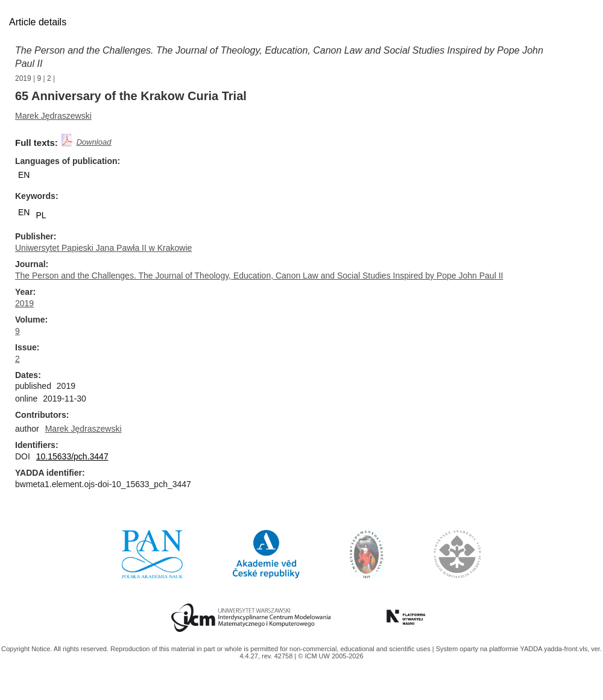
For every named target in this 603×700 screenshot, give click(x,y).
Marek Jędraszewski (53, 116)
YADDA (532, 649)
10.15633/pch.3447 (72, 456)
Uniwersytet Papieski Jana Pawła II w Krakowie (103, 248)
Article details (38, 22)
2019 (23, 78)
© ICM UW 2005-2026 (330, 656)
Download (94, 142)
